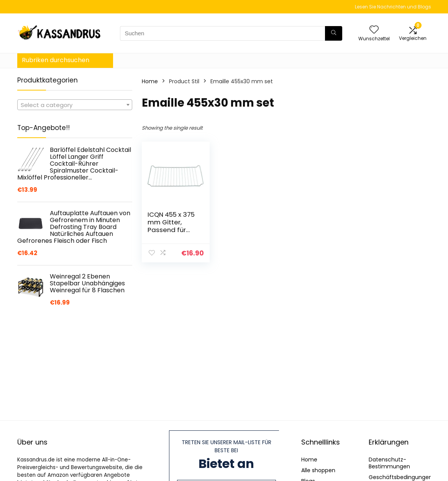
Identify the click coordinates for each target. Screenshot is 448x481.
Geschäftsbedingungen (400, 477)
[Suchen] (334, 33)
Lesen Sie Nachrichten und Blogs (393, 7)
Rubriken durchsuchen (56, 60)
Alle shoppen (318, 470)
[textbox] (75, 105)
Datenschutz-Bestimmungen (389, 463)
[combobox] (75, 105)
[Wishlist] (374, 30)
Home (150, 81)
